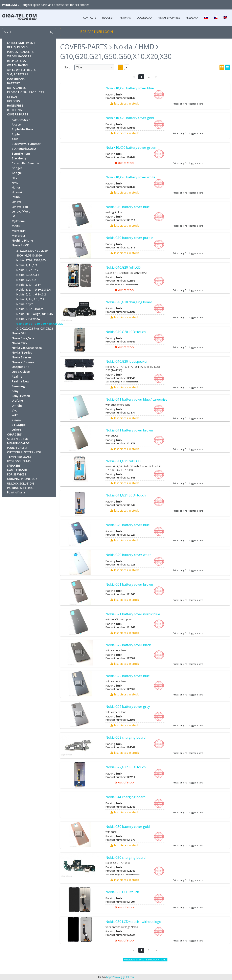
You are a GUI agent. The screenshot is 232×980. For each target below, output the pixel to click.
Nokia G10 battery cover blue (128, 207)
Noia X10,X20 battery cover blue (130, 88)
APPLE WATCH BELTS (21, 70)
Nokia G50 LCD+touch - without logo (133, 922)
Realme (17, 376)
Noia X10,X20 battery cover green (131, 148)
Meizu (16, 226)
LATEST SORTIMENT (21, 43)
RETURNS (125, 18)
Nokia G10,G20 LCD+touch (126, 332)
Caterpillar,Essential (26, 163)
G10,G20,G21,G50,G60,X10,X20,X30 (40, 324)
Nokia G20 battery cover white (128, 555)
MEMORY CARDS (18, 443)
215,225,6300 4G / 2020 (32, 251)
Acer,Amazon (21, 120)
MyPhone (18, 221)
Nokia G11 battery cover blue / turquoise (136, 399)
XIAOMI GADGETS (19, 56)
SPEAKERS (14, 465)
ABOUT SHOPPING (169, 18)
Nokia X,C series (23, 362)
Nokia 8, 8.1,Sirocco (30, 309)
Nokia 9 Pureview (28, 319)
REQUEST (108, 18)
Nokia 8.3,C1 (25, 304)
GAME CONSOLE (18, 470)
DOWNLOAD (144, 18)
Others (17, 430)
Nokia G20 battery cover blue (128, 525)
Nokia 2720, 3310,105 (31, 260)
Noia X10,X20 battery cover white (130, 177)
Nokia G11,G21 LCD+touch (126, 495)
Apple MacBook (22, 129)
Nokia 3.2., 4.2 (26, 280)
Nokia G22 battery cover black (128, 645)
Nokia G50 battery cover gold (128, 827)
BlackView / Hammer (26, 144)
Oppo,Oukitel (21, 372)
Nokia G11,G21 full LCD (123, 461)
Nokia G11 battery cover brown (129, 430)
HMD (15, 183)
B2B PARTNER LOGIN (97, 32)
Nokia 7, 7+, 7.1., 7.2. (31, 299)
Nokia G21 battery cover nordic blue (133, 614)
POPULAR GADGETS (20, 52)
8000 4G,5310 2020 (29, 255)
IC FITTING (14, 110)
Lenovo (17, 202)
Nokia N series (22, 352)
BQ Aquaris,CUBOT (25, 149)
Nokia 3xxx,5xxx (23, 338)
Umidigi (17, 406)
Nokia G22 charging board (125, 737)
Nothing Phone (22, 240)
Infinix (16, 197)
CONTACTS (90, 18)
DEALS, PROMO (17, 47)
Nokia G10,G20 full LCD (123, 267)
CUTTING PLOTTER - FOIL (25, 452)
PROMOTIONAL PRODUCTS (26, 92)
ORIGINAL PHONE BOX (22, 479)
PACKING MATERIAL (20, 488)
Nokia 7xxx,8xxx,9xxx (27, 348)
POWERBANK (16, 79)
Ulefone (17, 400)
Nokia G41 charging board (125, 797)
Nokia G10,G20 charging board (129, 302)
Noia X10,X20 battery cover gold (130, 118)
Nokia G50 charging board (125, 857)
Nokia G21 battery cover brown (129, 584)
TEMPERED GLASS (19, 457)
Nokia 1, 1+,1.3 (27, 265)
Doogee (17, 168)
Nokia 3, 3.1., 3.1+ (29, 285)
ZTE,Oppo (19, 425)
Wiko (15, 415)
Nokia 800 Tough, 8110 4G (35, 314)
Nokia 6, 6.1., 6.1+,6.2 (31, 294)
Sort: (67, 67)
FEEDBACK (192, 18)
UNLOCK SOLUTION (20, 483)
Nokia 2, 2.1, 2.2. (28, 270)
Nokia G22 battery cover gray (128, 707)
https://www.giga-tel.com (120, 977)
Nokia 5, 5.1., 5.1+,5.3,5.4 (33, 289)
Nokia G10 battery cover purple (129, 238)
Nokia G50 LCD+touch (122, 892)
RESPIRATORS (16, 61)
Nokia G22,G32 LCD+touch (126, 767)
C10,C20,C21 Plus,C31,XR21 (35, 328)
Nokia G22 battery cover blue (128, 676)
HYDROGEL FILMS (19, 461)
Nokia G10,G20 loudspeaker (127, 361)
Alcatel (17, 124)
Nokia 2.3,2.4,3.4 (28, 275)
